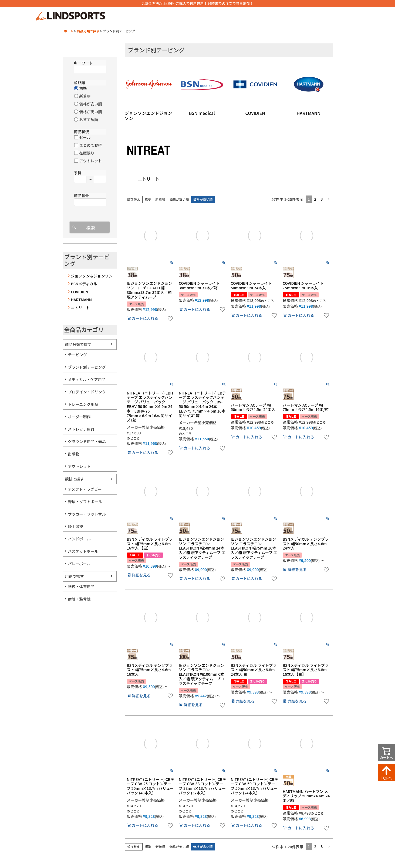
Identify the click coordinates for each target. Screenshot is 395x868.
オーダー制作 (79, 417)
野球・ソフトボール (85, 502)
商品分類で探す (88, 31)
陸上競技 (76, 526)
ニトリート (80, 308)
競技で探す (75, 479)
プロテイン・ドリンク (87, 392)
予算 (78, 173)
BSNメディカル (84, 284)
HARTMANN (81, 300)
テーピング (77, 355)
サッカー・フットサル (87, 514)
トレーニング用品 (83, 404)
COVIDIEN (80, 292)
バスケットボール (83, 551)
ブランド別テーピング (87, 367)
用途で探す (75, 576)
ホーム (69, 31)
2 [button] (315, 199)
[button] (329, 199)
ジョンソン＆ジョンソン (92, 276)
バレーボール (79, 564)
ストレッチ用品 (81, 429)
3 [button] (322, 199)
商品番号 (82, 195)
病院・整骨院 (79, 599)
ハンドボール (79, 539)
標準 (148, 199)
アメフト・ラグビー (85, 489)
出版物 (74, 454)
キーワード (83, 63)
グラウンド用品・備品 (87, 441)
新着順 (160, 199)
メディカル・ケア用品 (87, 379)
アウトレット (79, 466)
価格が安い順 (179, 199)
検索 (90, 228)
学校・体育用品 (81, 586)
